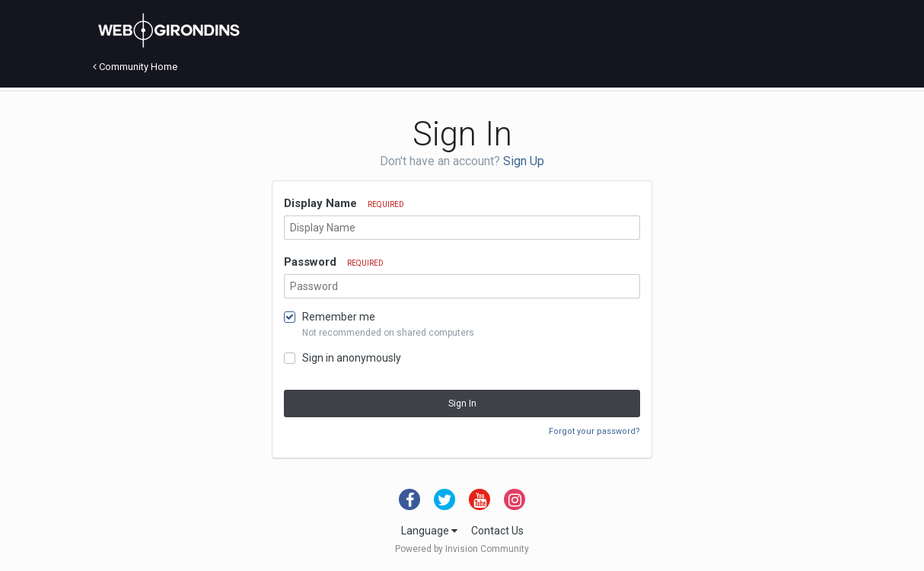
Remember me (339, 317)
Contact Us (497, 531)
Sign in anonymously (352, 358)
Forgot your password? (594, 431)
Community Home (135, 67)
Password (334, 262)
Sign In (462, 404)
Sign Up (524, 161)
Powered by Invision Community (462, 549)
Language (429, 531)
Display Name (344, 203)
